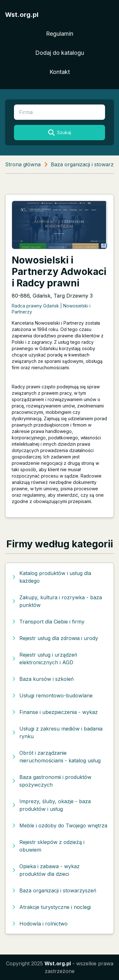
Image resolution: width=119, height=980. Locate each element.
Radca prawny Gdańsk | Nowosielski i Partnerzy (51, 309)
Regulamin (60, 34)
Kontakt (60, 72)
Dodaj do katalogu (60, 53)
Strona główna (23, 164)
